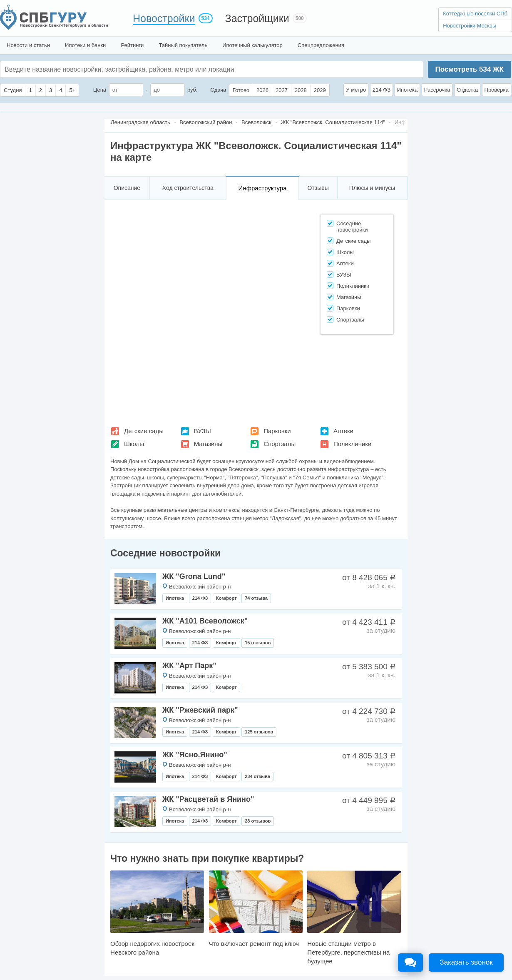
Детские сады (144, 431)
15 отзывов (258, 643)
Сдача (218, 90)
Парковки (277, 431)
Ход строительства (188, 188)
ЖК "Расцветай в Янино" (208, 799)
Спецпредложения (321, 45)
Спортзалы (280, 444)
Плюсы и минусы (372, 188)
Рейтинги (132, 45)
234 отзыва (257, 776)
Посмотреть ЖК (469, 69)
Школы (134, 444)
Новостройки (164, 18)
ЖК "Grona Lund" (194, 576)
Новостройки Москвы (470, 26)
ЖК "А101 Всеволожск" (205, 621)
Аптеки (343, 431)
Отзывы (318, 188)
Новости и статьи (28, 45)
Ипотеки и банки (85, 45)
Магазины (208, 444)
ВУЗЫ (203, 431)
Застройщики (257, 18)
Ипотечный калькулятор (252, 45)
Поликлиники (352, 444)
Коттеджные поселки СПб (475, 14)
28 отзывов (258, 821)
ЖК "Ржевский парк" (200, 710)
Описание (127, 188)
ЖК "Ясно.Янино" (195, 755)
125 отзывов (259, 732)
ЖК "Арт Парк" (189, 666)
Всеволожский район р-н (200, 587)
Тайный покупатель (183, 45)
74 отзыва (256, 598)
